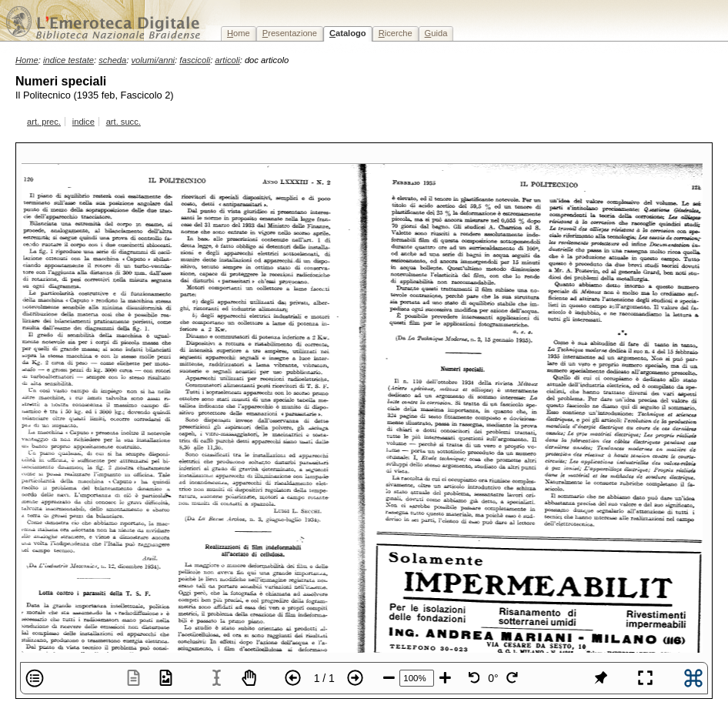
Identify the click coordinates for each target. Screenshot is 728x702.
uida (436, 33)
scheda (112, 60)
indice (83, 122)
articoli (227, 60)
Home (27, 60)
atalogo (348, 33)
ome (239, 33)
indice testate (68, 60)
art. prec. (44, 122)
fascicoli (195, 60)
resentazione (290, 33)
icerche (396, 33)
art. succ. (124, 122)
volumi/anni (154, 60)
